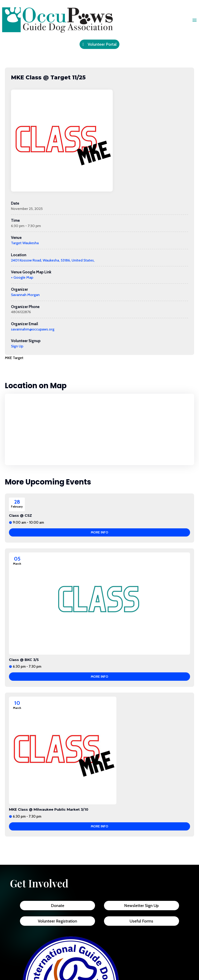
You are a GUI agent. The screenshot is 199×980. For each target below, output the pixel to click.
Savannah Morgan (25, 295)
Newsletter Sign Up (141, 906)
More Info (99, 532)
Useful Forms (141, 921)
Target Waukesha (25, 243)
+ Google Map (22, 277)
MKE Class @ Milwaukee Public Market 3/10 (49, 809)
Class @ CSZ (20, 515)
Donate (58, 906)
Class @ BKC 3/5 (24, 660)
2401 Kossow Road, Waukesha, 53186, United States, (53, 260)
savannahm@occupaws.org (33, 329)
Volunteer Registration (57, 921)
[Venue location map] (99, 429)
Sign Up (17, 346)
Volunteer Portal (102, 44)
